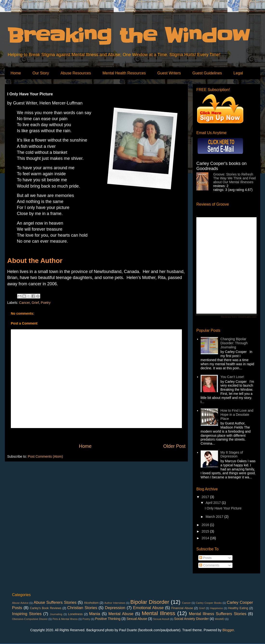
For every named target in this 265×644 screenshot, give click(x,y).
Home (16, 73)
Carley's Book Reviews (46, 608)
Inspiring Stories (27, 614)
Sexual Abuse (137, 619)
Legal (238, 73)
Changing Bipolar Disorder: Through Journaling (234, 343)
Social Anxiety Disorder (192, 619)
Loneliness (75, 614)
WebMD (219, 619)
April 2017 (214, 503)
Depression (115, 608)
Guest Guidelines (207, 73)
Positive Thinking (108, 619)
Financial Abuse (182, 608)
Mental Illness (158, 613)
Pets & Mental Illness (65, 619)
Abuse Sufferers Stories (55, 602)
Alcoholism (91, 603)
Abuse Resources (76, 73)
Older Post (174, 446)
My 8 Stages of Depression (232, 454)
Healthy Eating (238, 608)
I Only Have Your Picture (223, 508)
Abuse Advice (20, 603)
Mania (95, 614)
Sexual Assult (161, 619)
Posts (205, 558)
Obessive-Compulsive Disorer (30, 619)
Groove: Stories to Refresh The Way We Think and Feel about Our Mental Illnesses (234, 178)
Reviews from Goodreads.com (239, 317)
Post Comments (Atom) (45, 456)
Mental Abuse (121, 614)
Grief (35, 303)
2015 (206, 531)
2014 (206, 538)
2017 (206, 497)
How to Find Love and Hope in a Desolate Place (237, 415)
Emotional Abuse (148, 608)
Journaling (56, 614)
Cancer (24, 303)
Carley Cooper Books (209, 603)
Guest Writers (169, 73)
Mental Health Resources (124, 73)
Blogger (228, 630)
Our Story (41, 73)
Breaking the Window (128, 36)
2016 (206, 525)
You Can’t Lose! (232, 377)
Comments (209, 565)
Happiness (216, 608)
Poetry (46, 303)
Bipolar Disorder (150, 602)
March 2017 (215, 517)
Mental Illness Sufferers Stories (218, 614)
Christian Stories (82, 608)
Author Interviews (115, 603)
